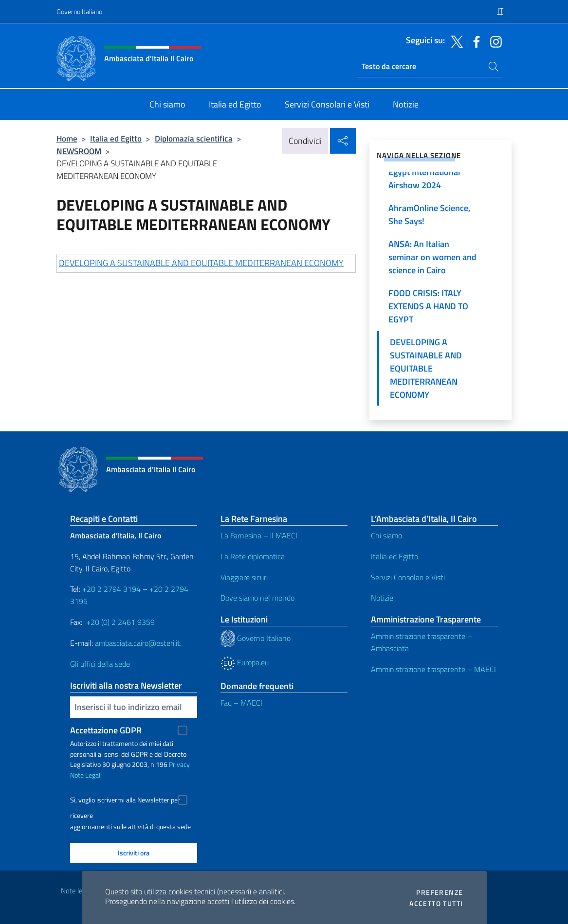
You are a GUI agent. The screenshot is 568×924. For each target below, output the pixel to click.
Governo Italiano (79, 11)
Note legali (77, 891)
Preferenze (440, 892)
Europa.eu (245, 662)
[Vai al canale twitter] (455, 41)
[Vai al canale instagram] (494, 41)
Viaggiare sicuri (244, 577)
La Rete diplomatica (253, 556)
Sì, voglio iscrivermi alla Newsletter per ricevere (125, 801)
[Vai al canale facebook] (474, 41)
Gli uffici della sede (100, 664)
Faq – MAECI (241, 703)
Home (67, 138)
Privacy (179, 764)
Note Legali (86, 775)
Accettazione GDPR (106, 730)
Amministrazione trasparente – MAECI (433, 669)
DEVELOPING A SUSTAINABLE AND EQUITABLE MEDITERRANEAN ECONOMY (201, 263)
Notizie (382, 598)
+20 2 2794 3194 (111, 589)
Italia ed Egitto (116, 138)
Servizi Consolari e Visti (408, 577)
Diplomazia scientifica (194, 138)
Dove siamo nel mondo (257, 598)
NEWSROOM (79, 151)
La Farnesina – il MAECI (259, 535)
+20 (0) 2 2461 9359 (120, 622)
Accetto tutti (436, 904)
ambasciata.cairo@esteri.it (137, 643)
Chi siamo (386, 535)
